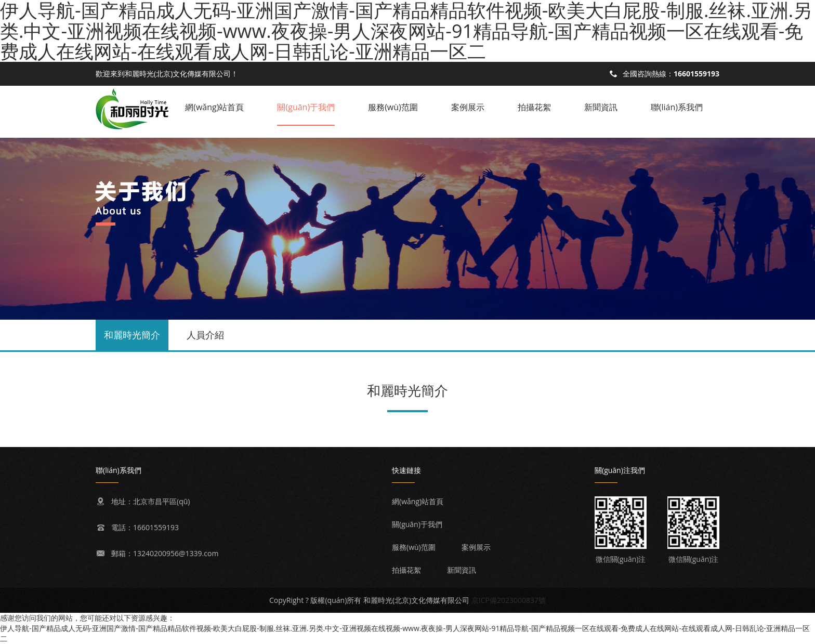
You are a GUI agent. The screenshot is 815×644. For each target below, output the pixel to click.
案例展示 (468, 107)
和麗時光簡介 (132, 335)
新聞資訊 (601, 107)
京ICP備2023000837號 (509, 600)
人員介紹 (205, 335)
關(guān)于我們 (306, 107)
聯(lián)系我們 (677, 107)
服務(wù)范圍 (393, 107)
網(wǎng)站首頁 (214, 107)
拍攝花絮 (534, 107)
